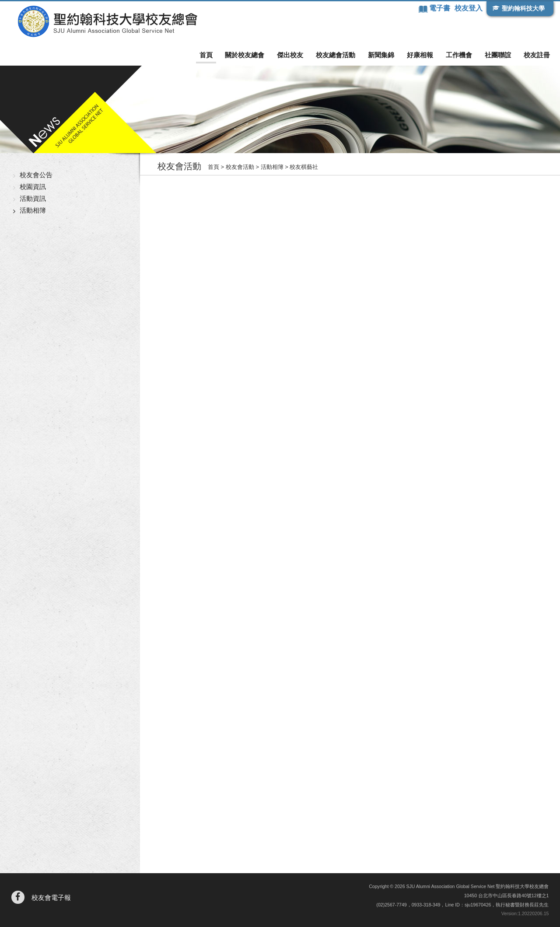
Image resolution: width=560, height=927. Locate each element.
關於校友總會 (245, 55)
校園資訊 (33, 187)
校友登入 (469, 8)
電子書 (441, 8)
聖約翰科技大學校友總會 (107, 21)
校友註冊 (537, 55)
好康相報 (420, 55)
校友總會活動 (336, 55)
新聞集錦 (381, 55)
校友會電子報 (51, 897)
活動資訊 (33, 198)
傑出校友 (290, 55)
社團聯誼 (498, 55)
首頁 (206, 55)
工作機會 (459, 55)
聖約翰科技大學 (523, 8)
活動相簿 (33, 210)
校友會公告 (36, 175)
